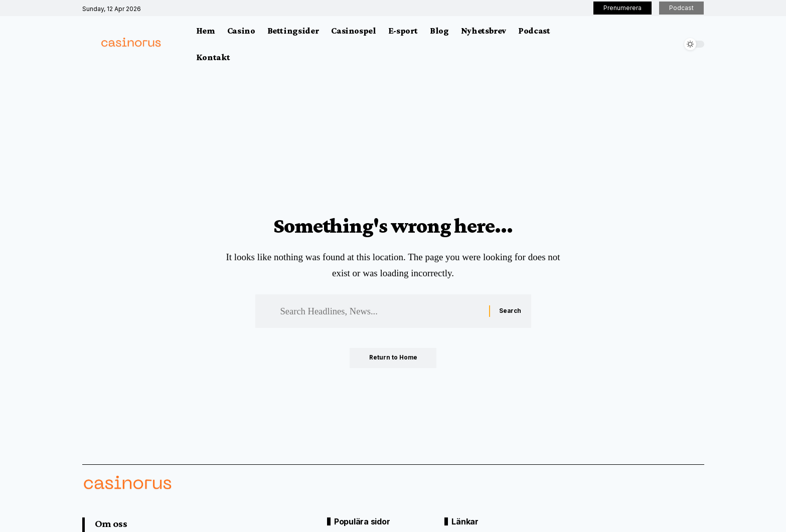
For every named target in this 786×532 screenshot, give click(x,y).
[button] (672, 44)
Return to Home (393, 359)
